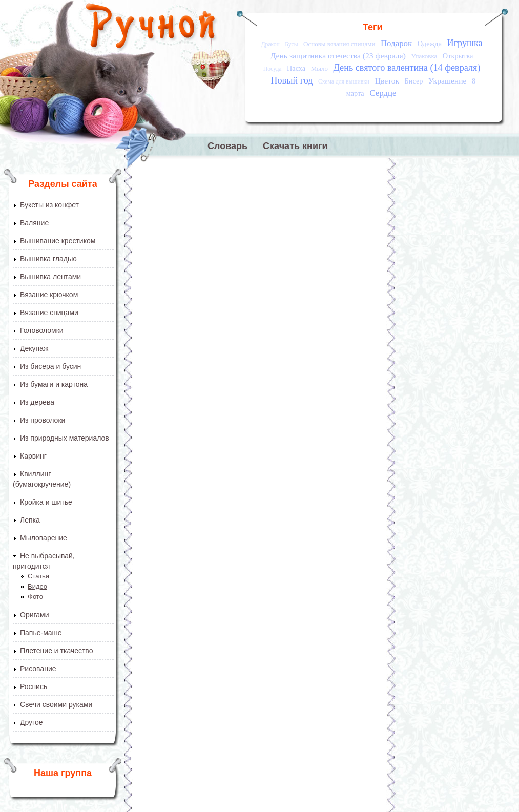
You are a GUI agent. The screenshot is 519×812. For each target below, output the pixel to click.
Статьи (38, 576)
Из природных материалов (65, 438)
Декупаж (34, 348)
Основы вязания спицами (339, 44)
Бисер (414, 81)
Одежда (430, 44)
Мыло (319, 68)
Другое (31, 722)
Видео (37, 586)
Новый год (292, 80)
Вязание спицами (49, 313)
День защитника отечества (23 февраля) (338, 56)
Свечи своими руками (56, 704)
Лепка (30, 520)
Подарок (396, 43)
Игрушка (465, 43)
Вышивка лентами (50, 277)
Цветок (387, 81)
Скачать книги (295, 146)
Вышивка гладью (48, 259)
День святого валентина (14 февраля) (407, 68)
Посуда (273, 69)
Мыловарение (44, 538)
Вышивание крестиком (58, 241)
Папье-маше (41, 633)
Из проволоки (43, 420)
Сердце (383, 93)
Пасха (296, 68)
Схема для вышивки (344, 82)
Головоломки (42, 330)
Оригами (35, 615)
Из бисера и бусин (50, 366)
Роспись (34, 686)
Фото (35, 597)
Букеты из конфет (49, 205)
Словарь (227, 146)
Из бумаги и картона (54, 384)
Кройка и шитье (46, 502)
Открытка (458, 56)
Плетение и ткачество (56, 651)
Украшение (448, 81)
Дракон (271, 44)
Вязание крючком (49, 295)
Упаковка (424, 56)
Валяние (34, 223)
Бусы (291, 44)
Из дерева (37, 402)
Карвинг (33, 456)
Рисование (38, 669)
